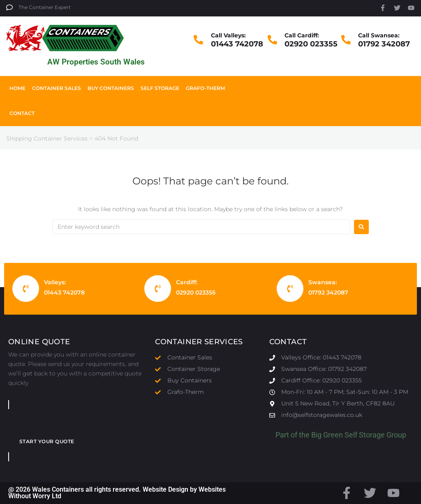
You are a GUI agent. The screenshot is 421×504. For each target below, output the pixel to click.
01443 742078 (237, 44)
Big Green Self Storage (348, 435)
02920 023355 (311, 44)
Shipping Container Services (47, 138)
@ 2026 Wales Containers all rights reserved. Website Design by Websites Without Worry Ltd (117, 493)
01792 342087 (384, 44)
